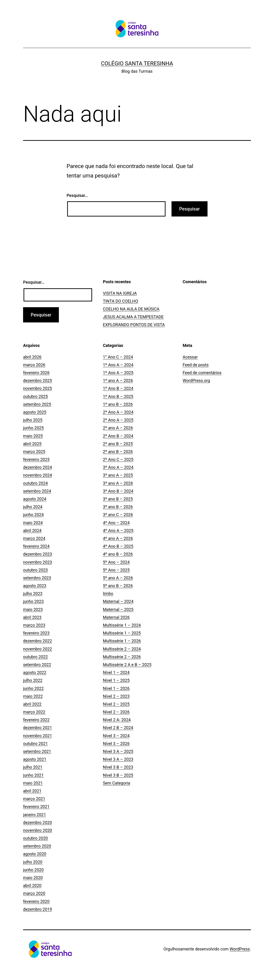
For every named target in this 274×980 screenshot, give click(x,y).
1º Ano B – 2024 (118, 388)
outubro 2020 (35, 838)
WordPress (240, 949)
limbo (108, 594)
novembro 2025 (38, 388)
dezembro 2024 (38, 467)
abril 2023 (32, 617)
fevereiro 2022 (36, 720)
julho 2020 (33, 862)
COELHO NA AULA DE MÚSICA (131, 309)
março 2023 (34, 625)
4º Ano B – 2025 (118, 546)
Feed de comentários (202, 373)
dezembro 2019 (38, 909)
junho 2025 (33, 428)
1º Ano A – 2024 (118, 365)
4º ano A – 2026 (118, 538)
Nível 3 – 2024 (116, 736)
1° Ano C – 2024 (118, 357)
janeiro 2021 (35, 815)
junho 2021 (33, 775)
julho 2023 (33, 594)
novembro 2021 (38, 736)
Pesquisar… (77, 195)
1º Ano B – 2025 (118, 396)
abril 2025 (32, 444)
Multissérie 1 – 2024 (122, 625)
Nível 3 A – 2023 (118, 759)
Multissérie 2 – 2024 (122, 649)
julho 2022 (33, 680)
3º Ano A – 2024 (118, 467)
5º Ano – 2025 (116, 570)
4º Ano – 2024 (116, 523)
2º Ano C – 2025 (118, 459)
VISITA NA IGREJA (120, 293)
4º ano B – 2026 (118, 554)
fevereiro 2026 (36, 373)
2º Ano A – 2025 (118, 420)
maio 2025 (33, 436)
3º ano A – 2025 (118, 475)
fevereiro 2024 (36, 546)
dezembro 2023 (38, 554)
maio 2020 (33, 878)
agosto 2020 (35, 854)
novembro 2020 (38, 830)
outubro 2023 (35, 570)
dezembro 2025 (38, 380)
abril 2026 (32, 357)
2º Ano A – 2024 (118, 412)
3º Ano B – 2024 (118, 491)
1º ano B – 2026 (118, 404)
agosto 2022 (35, 672)
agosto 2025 (35, 412)
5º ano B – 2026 (118, 586)
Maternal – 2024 (118, 601)
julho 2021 (33, 767)
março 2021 (34, 799)
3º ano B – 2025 (118, 499)
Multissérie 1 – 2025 (122, 633)
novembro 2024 (38, 475)
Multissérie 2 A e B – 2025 (127, 665)
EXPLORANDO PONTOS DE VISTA (134, 325)
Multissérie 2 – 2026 (122, 657)
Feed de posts (196, 365)
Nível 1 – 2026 (116, 688)
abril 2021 (32, 791)
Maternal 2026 (116, 617)
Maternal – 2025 (118, 609)
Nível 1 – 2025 (116, 680)
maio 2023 (33, 609)
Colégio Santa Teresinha (137, 63)
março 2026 (34, 365)
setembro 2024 (37, 491)
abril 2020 (32, 885)
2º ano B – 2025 (118, 444)
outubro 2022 (35, 657)
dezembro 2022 (38, 641)
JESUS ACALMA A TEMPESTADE (133, 317)
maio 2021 (33, 783)
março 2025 (34, 452)
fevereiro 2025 (36, 459)
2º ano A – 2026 (118, 428)
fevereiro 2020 (36, 901)
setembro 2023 (37, 578)
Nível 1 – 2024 (116, 672)
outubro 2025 (35, 396)
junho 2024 (33, 515)
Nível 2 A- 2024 (117, 720)
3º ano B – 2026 (118, 507)
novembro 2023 (38, 562)
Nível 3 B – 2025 (118, 775)
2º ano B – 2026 (118, 452)
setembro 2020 (37, 846)
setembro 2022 (37, 665)
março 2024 (34, 538)
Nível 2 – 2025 (116, 704)
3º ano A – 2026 (118, 483)
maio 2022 (33, 696)
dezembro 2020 (38, 822)
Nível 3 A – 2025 (118, 751)
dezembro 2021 (38, 728)
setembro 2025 (37, 404)
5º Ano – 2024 (116, 562)
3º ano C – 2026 (118, 515)
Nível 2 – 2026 (116, 712)
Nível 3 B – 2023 (118, 767)
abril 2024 (32, 531)
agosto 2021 (35, 759)
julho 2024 (33, 507)
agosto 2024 (35, 499)
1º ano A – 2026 (118, 380)
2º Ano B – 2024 (118, 436)
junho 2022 (33, 688)
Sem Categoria (117, 783)
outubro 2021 (35, 744)
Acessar (190, 357)
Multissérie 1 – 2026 (122, 641)
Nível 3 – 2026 (116, 744)
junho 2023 (33, 601)
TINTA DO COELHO (120, 301)
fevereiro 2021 (36, 807)
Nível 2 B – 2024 (118, 728)
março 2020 (34, 893)
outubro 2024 (35, 483)
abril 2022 (32, 704)
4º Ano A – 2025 (118, 531)
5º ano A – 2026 (118, 578)
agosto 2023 (35, 586)
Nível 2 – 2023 (116, 696)
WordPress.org (196, 380)
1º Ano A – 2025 (118, 373)
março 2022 (34, 712)
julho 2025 (33, 420)
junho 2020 (33, 870)
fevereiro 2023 (36, 633)
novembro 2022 (38, 649)
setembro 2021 (37, 751)
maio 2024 (33, 523)
